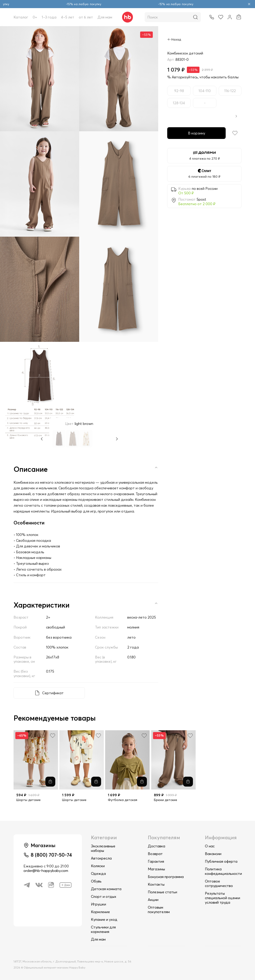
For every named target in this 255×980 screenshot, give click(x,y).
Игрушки (99, 904)
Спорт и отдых (104, 896)
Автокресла (101, 858)
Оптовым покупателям (159, 910)
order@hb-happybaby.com (46, 871)
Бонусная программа (166, 877)
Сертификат (53, 693)
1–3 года (49, 17)
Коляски (98, 866)
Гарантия (156, 861)
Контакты (156, 884)
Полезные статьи (162, 892)
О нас (210, 846)
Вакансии (213, 854)
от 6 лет (86, 17)
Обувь (96, 881)
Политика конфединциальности (223, 871)
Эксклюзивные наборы (103, 848)
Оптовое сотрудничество (219, 883)
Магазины (156, 869)
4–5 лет (68, 17)
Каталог (21, 17)
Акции (153, 900)
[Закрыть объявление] (249, 4)
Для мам (105, 17)
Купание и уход (104, 919)
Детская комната (106, 889)
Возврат (155, 854)
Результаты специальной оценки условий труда (223, 898)
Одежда (98, 873)
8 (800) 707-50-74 (51, 855)
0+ (35, 17)
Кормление (100, 912)
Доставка (156, 846)
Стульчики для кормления (103, 929)
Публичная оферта (221, 861)
